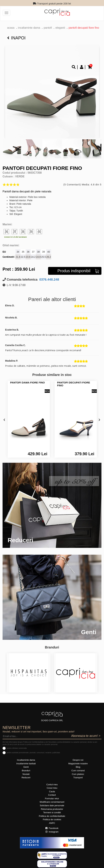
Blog (78, 767)
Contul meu (52, 785)
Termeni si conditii (52, 812)
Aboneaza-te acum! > (86, 736)
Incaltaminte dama (29, 28)
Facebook (52, 828)
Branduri (26, 771)
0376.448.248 (49, 279)
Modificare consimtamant (52, 802)
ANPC (52, 823)
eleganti (60, 28)
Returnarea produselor (52, 809)
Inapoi (16, 38)
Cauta (52, 792)
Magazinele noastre (78, 764)
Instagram (52, 832)
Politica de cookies (52, 819)
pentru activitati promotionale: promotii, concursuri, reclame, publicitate (33, 753)
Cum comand (78, 771)
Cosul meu (52, 788)
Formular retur (52, 798)
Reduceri (26, 778)
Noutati (26, 774)
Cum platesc (78, 774)
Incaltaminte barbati (26, 764)
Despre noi (78, 760)
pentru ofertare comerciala (17, 748)
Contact (52, 795)
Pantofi (48, 28)
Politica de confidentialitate (52, 816)
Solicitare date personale (52, 805)
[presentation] (4, 420)
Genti (26, 767)
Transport (78, 778)
